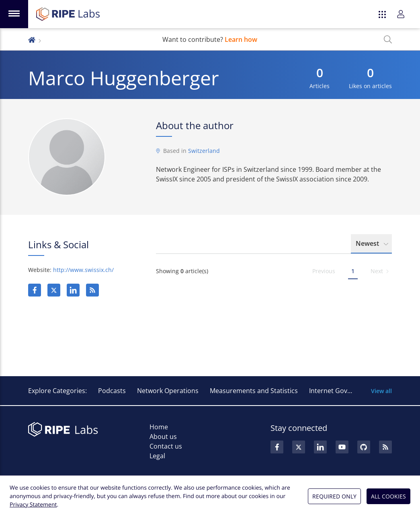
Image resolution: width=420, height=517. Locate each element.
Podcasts (112, 391)
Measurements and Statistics (254, 391)
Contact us (166, 446)
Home (159, 427)
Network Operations (168, 391)
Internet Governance (341, 391)
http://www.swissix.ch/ (83, 270)
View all (381, 391)
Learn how (241, 39)
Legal (157, 456)
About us (163, 437)
